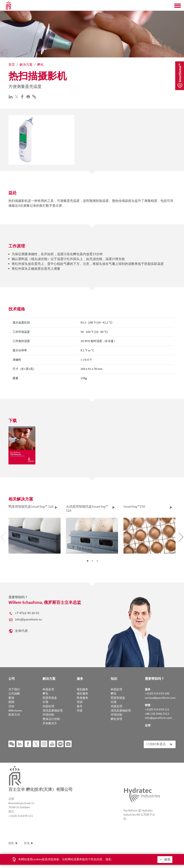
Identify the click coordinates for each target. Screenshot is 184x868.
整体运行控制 (51, 719)
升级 (80, 711)
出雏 (45, 702)
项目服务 (82, 693)
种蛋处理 (48, 689)
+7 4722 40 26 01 (27, 613)
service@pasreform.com (160, 698)
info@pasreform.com (158, 718)
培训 (80, 702)
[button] (178, 7)
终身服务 (82, 698)
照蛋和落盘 (50, 698)
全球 (148, 725)
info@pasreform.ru (28, 619)
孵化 (45, 693)
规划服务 (82, 689)
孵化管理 (116, 719)
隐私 (11, 843)
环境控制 (48, 715)
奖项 (27, 843)
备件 (80, 706)
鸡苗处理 (48, 706)
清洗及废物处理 (53, 711)
